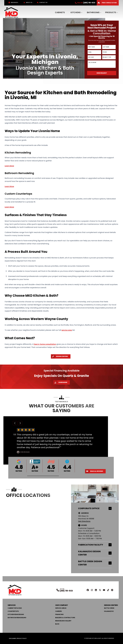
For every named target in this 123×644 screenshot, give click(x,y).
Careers (59, 611)
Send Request (102, 73)
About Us (28, 2)
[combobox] (109, 57)
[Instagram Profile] (92, 590)
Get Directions (84, 521)
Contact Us (42, 2)
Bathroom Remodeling (17, 618)
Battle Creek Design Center (95, 563)
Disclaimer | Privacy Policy (18, 638)
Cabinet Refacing (15, 608)
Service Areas (61, 608)
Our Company (62, 605)
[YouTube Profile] (104, 590)
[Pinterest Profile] (112, 590)
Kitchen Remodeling (16, 614)
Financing (59, 614)
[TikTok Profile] (108, 590)
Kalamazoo (109, 611)
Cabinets (60, 12)
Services (12, 605)
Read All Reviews (94, 471)
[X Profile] (100, 590)
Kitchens (76, 12)
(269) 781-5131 (66, 591)
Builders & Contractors (65, 618)
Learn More (60, 382)
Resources (13, 2)
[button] (43, 476)
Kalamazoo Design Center (95, 553)
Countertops (13, 611)
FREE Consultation (107, 3)
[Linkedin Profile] (96, 590)
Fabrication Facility (95, 545)
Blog (57, 624)
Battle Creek (109, 608)
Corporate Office (95, 508)
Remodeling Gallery (63, 621)
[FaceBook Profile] (88, 590)
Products (111, 12)
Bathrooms (93, 12)
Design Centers (59, 356)
